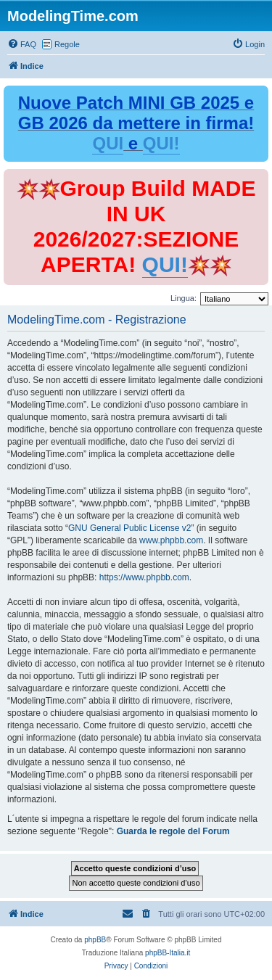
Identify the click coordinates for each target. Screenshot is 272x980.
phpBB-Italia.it (168, 953)
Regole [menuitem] (67, 44)
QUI (108, 143)
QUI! (161, 143)
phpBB (95, 940)
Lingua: (184, 298)
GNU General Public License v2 (129, 528)
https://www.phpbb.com (144, 577)
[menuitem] (22, 44)
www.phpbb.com (171, 540)
